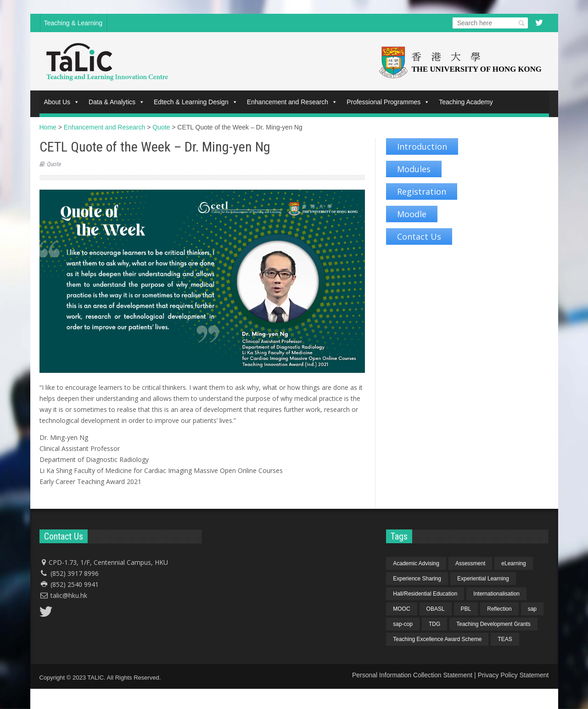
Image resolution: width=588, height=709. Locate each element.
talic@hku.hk (69, 595)
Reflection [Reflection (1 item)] (499, 609)
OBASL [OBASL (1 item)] (436, 609)
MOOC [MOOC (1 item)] (401, 609)
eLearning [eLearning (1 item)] (513, 563)
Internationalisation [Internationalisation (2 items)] (496, 594)
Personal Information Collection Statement (412, 675)
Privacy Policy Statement (513, 675)
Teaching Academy (466, 102)
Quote (53, 164)
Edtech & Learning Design (196, 102)
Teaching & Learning (73, 23)
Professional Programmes (388, 102)
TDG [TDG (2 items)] (434, 624)
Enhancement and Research (292, 102)
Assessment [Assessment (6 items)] (470, 563)
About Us (62, 102)
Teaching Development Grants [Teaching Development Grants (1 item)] (493, 624)
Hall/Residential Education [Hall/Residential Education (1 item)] (425, 594)
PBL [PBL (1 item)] (466, 609)
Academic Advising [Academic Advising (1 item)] (416, 563)
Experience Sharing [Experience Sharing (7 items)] (417, 579)
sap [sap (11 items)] (532, 609)
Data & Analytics (117, 102)
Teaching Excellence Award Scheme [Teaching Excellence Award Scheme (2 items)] (437, 639)
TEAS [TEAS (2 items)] (505, 639)
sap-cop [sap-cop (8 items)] (403, 624)
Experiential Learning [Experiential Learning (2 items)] (483, 579)
